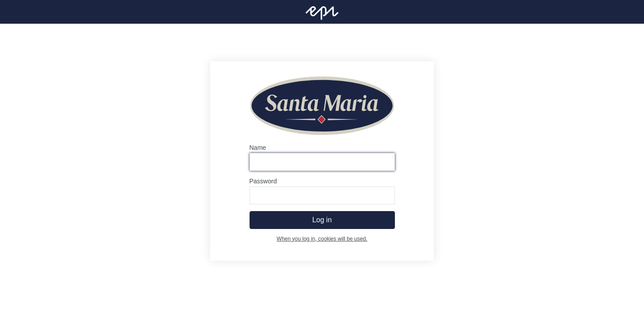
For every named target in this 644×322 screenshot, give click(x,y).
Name (258, 148)
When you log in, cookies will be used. (322, 239)
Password (263, 181)
